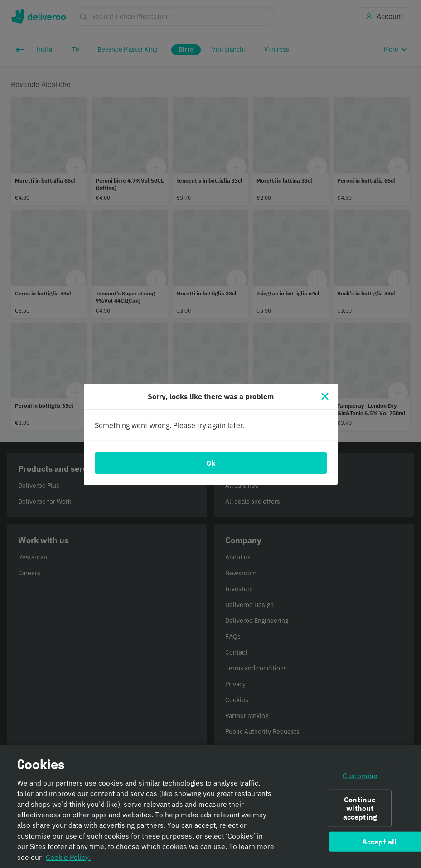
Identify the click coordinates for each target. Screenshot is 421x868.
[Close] (325, 396)
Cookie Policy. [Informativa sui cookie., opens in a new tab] (68, 863)
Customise (360, 781)
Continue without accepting (360, 814)
